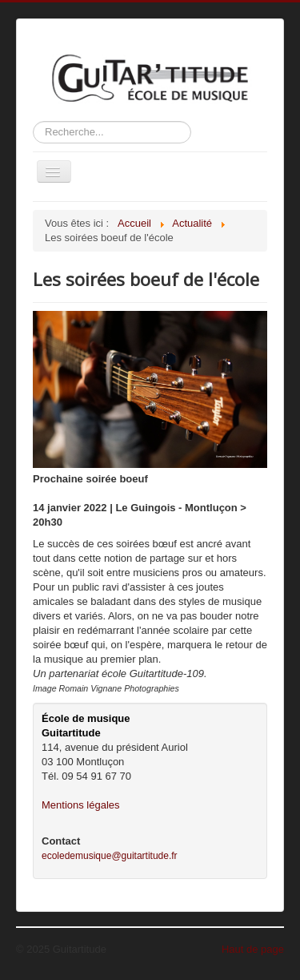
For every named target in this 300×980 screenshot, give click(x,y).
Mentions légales (81, 805)
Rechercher (33, 121)
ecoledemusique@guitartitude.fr (110, 856)
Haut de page (253, 949)
